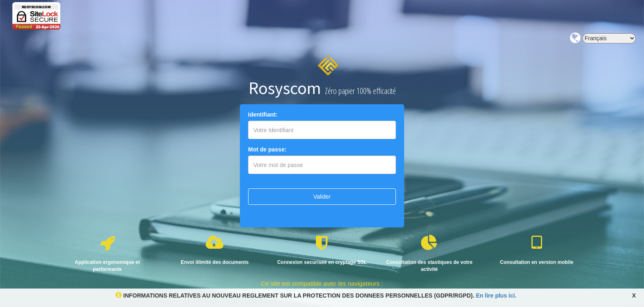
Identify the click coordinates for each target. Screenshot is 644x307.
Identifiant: (263, 115)
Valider (322, 197)
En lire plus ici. (496, 296)
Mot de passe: (267, 149)
